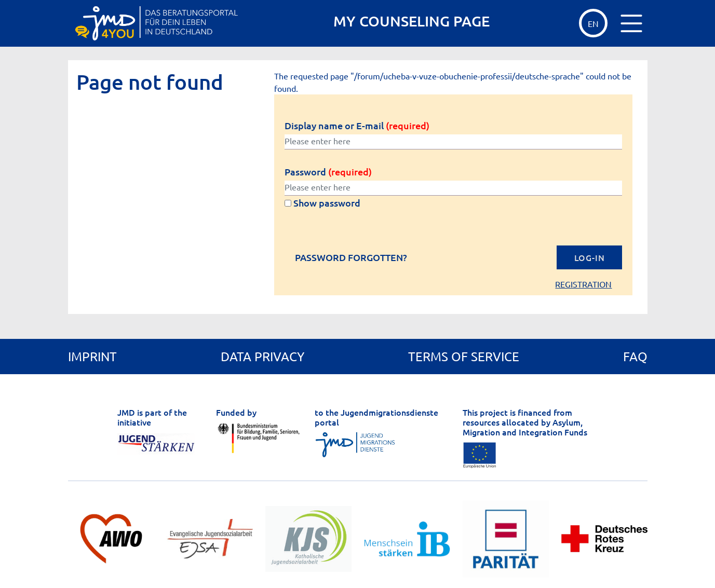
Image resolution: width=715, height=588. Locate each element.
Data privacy (262, 356)
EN (593, 23)
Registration (583, 284)
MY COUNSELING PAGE (412, 21)
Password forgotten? (351, 258)
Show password (322, 203)
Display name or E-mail (357, 125)
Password (328, 172)
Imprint (92, 356)
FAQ (635, 356)
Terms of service (464, 356)
